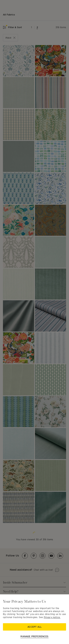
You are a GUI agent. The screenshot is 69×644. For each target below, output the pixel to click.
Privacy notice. (52, 617)
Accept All (34, 627)
